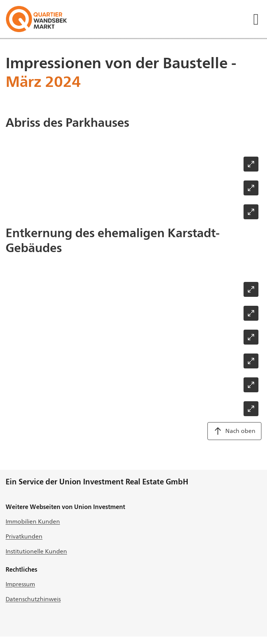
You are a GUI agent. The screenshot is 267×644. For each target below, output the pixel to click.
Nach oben (234, 431)
